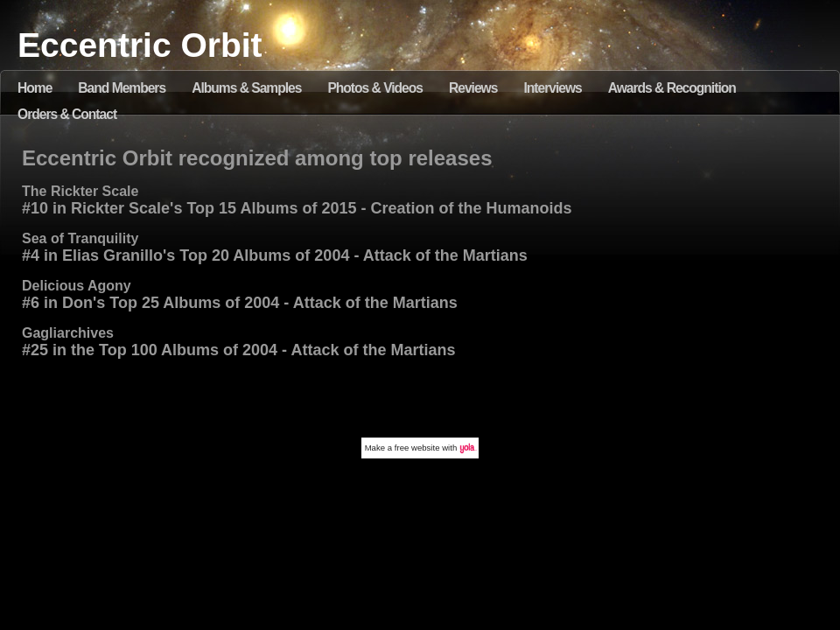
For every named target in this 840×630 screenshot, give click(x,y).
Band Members (122, 88)
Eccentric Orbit (140, 45)
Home (35, 88)
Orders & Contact (67, 114)
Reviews (473, 88)
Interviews (552, 88)
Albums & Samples (246, 88)
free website (417, 448)
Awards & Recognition (672, 88)
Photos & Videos (375, 88)
